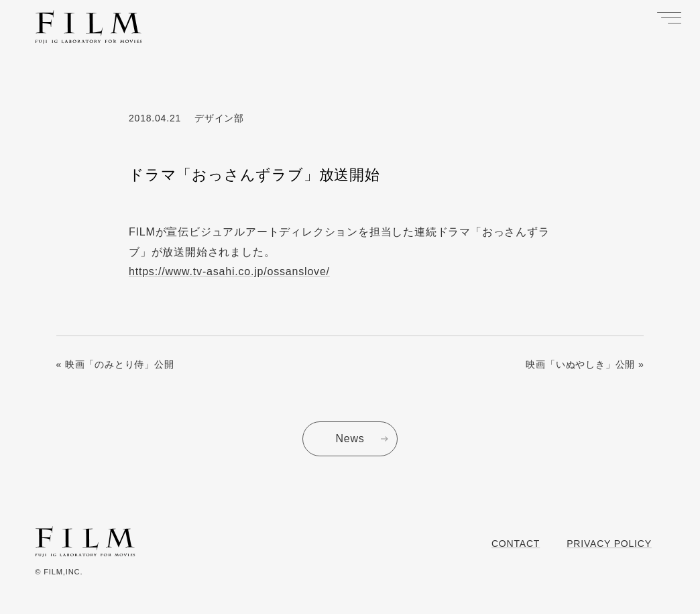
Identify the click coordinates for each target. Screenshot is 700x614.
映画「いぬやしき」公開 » (585, 364)
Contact (516, 544)
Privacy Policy (609, 544)
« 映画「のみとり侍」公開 (115, 364)
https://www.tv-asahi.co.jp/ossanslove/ (229, 271)
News (350, 439)
